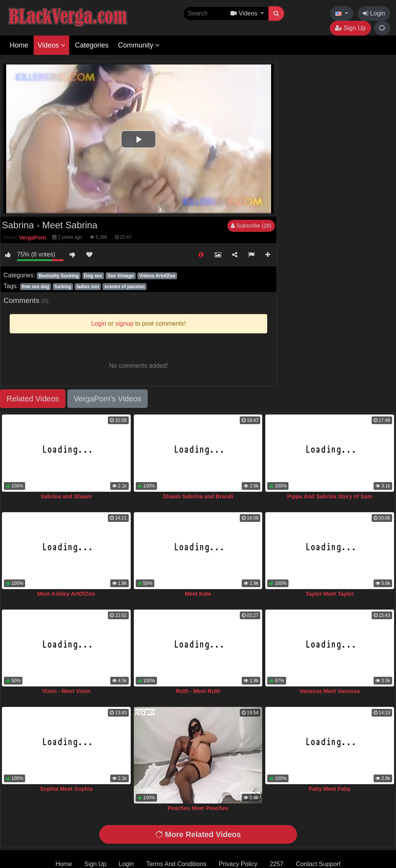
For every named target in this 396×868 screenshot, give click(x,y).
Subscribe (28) (251, 226)
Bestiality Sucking (59, 276)
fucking (63, 287)
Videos (51, 45)
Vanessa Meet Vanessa (330, 691)
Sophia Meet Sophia (66, 789)
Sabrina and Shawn (66, 496)
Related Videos (33, 399)
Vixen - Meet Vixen (66, 691)
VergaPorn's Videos (108, 399)
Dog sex (93, 276)
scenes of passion (125, 287)
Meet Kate (198, 594)
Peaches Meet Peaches (198, 808)
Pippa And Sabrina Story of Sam (330, 496)
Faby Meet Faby (330, 789)
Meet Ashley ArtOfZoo (66, 594)
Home (19, 45)
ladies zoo (88, 287)
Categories (92, 45)
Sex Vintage (121, 276)
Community (139, 45)
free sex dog (35, 287)
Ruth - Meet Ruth (198, 691)
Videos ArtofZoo (157, 276)
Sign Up (350, 28)
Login (374, 13)
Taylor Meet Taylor (330, 594)
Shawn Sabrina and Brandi (198, 496)
